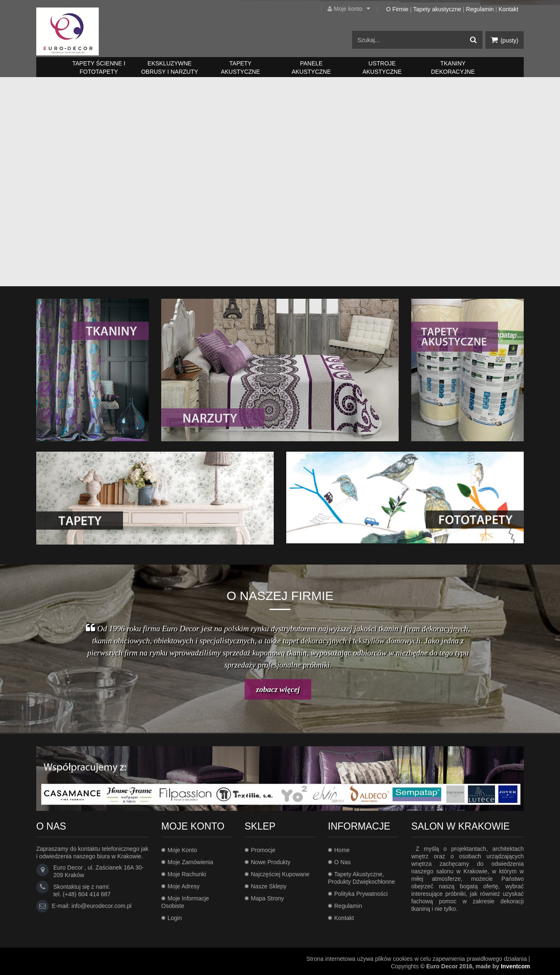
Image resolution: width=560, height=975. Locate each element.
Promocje (263, 850)
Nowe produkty (271, 862)
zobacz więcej (278, 689)
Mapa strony (267, 898)
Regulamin (480, 9)
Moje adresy (184, 886)
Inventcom (515, 966)
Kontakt (509, 9)
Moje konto (355, 9)
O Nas (342, 862)
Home (342, 850)
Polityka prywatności (361, 894)
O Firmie (397, 9)
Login (175, 918)
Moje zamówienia (190, 862)
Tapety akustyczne (437, 9)
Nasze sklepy (269, 886)
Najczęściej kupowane (280, 874)
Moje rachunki (187, 874)
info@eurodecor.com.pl (101, 906)
